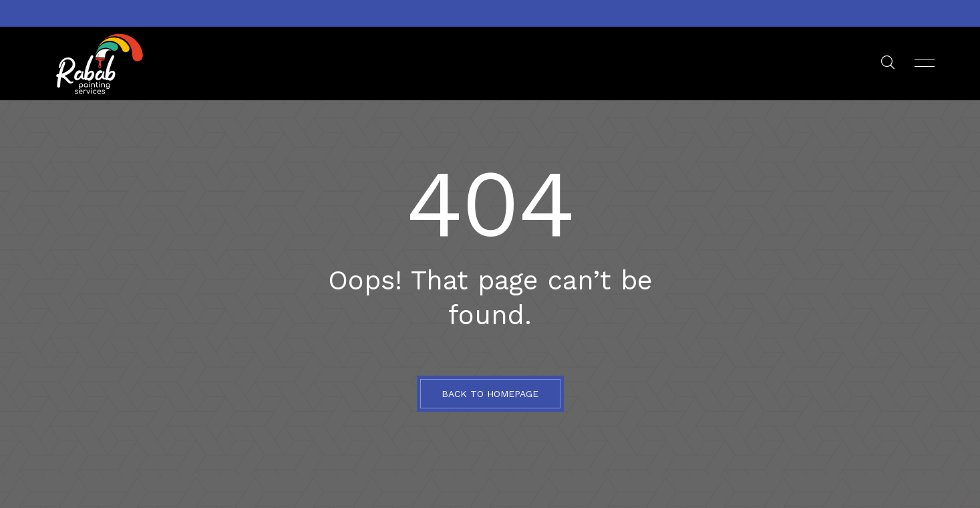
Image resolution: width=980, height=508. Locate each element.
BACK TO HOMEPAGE (490, 394)
